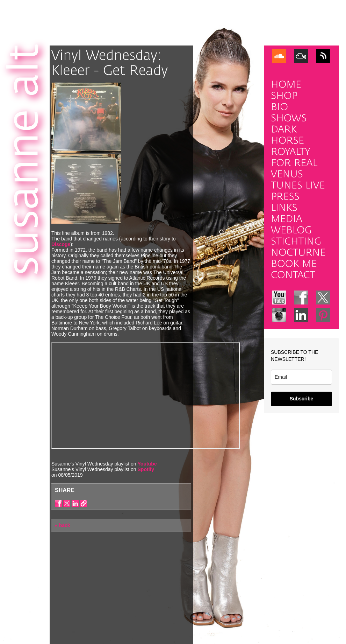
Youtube (147, 464)
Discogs (61, 244)
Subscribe (302, 399)
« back (63, 525)
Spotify (146, 469)
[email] (301, 377)
